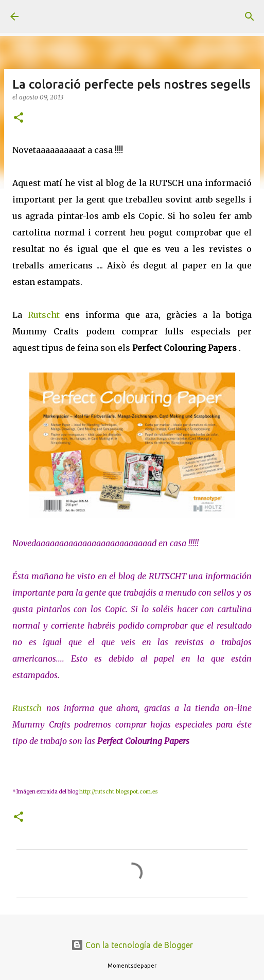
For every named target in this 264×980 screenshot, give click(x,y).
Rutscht (44, 315)
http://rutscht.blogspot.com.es (119, 792)
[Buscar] (250, 16)
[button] (19, 118)
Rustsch (27, 708)
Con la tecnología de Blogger (132, 945)
